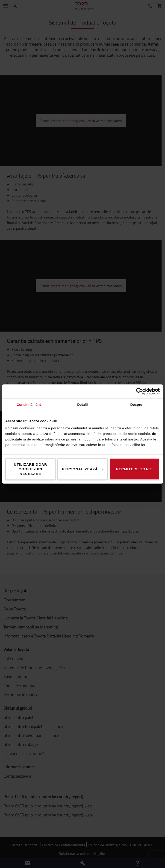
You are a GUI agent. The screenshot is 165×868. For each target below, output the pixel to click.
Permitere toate (135, 469)
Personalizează (83, 469)
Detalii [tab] (82, 405)
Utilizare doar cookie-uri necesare (30, 469)
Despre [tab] (136, 405)
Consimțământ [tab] (29, 405)
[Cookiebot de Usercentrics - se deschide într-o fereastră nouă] (140, 391)
